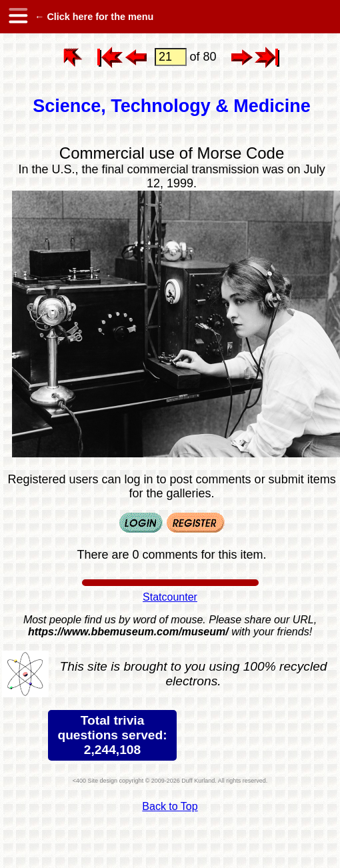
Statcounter (170, 597)
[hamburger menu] (17, 17)
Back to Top (170, 806)
